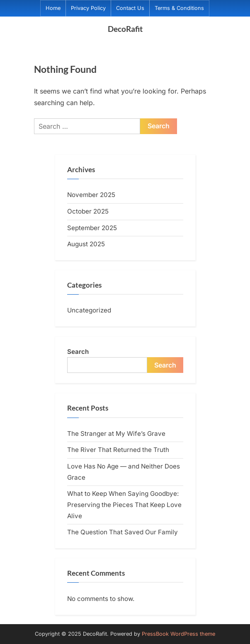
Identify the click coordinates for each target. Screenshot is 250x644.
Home (53, 8)
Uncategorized (89, 310)
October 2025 (88, 211)
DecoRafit (125, 29)
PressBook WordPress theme (178, 634)
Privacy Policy (88, 8)
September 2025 (92, 228)
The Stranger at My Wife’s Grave (116, 434)
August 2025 (86, 244)
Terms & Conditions (179, 8)
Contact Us (130, 8)
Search (78, 352)
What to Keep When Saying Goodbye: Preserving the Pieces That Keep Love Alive (124, 505)
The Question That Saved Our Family (123, 532)
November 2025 (91, 195)
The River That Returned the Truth (118, 450)
